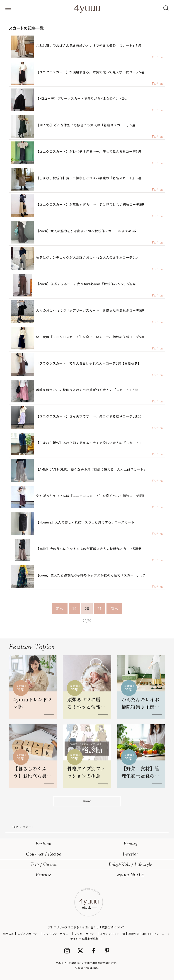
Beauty (131, 844)
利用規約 (9, 934)
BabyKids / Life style (130, 865)
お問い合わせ (91, 927)
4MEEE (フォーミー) (156, 934)
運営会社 (134, 934)
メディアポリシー (29, 934)
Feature (43, 875)
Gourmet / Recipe (44, 855)
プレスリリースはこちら (63, 927)
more (87, 801)
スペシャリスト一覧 (113, 934)
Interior (130, 855)
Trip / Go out (44, 865)
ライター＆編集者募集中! (86, 938)
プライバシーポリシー (57, 934)
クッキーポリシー (86, 934)
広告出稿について (113, 927)
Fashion (44, 844)
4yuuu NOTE (130, 875)
